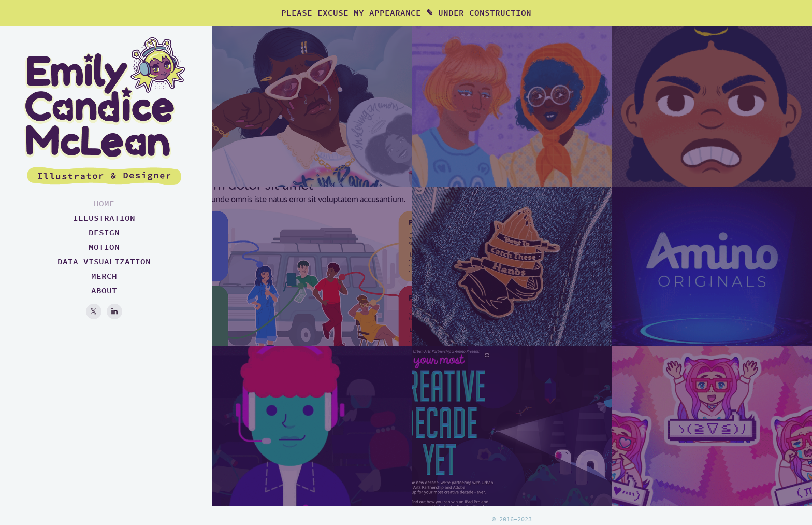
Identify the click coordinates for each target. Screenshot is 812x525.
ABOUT (104, 290)
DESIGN (104, 232)
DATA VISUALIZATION (104, 261)
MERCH (104, 276)
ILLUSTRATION (104, 218)
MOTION (104, 247)
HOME (104, 203)
